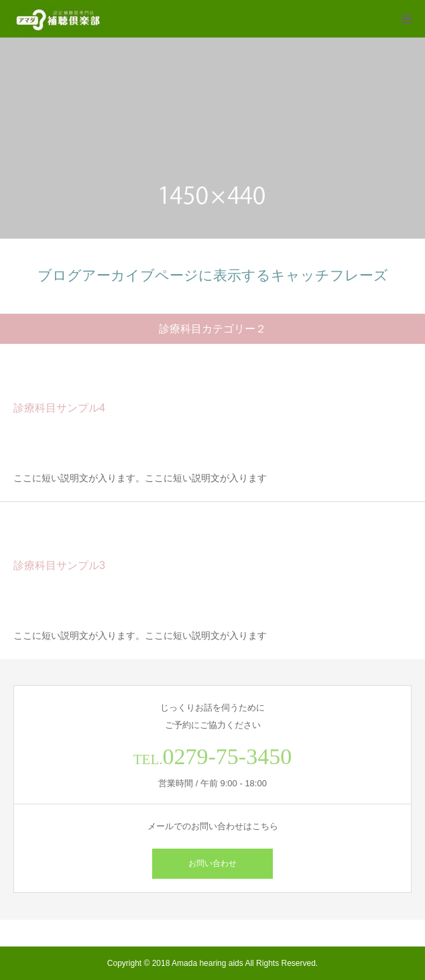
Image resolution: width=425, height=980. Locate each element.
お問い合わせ (213, 863)
